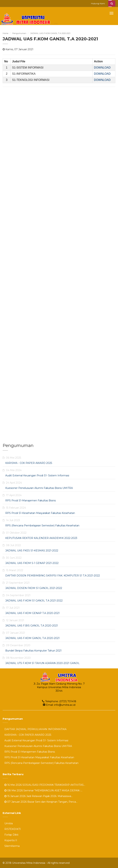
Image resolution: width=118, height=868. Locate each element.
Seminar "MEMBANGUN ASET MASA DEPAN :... (53, 790)
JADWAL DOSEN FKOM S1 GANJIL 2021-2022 (34, 588)
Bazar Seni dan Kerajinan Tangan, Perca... (52, 802)
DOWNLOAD (102, 67)
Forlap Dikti (11, 835)
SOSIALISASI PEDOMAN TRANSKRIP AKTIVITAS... (54, 785)
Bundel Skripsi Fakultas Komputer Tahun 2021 (33, 650)
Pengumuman (19, 33)
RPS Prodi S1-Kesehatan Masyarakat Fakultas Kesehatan (40, 513)
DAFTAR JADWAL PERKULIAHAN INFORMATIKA (35, 729)
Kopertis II (11, 840)
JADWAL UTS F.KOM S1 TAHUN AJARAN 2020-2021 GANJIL (42, 663)
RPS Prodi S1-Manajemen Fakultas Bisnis (31, 500)
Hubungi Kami (98, 4)
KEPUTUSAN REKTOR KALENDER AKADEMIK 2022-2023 (41, 538)
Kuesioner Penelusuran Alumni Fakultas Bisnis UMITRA (39, 488)
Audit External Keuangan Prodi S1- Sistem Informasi (37, 475)
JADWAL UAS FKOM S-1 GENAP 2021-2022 (32, 563)
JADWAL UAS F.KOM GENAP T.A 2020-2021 (32, 613)
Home (5, 33)
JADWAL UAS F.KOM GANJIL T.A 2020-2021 (50, 33)
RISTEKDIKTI (13, 829)
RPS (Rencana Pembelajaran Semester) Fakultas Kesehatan (42, 525)
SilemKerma (12, 846)
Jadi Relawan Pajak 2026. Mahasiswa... (49, 796)
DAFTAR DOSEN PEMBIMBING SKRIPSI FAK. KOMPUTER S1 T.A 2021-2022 (53, 575)
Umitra (9, 823)
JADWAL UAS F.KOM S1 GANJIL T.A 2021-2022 (34, 600)
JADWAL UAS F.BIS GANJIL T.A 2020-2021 (32, 625)
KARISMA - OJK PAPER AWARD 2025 (29, 463)
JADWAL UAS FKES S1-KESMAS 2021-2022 (32, 550)
